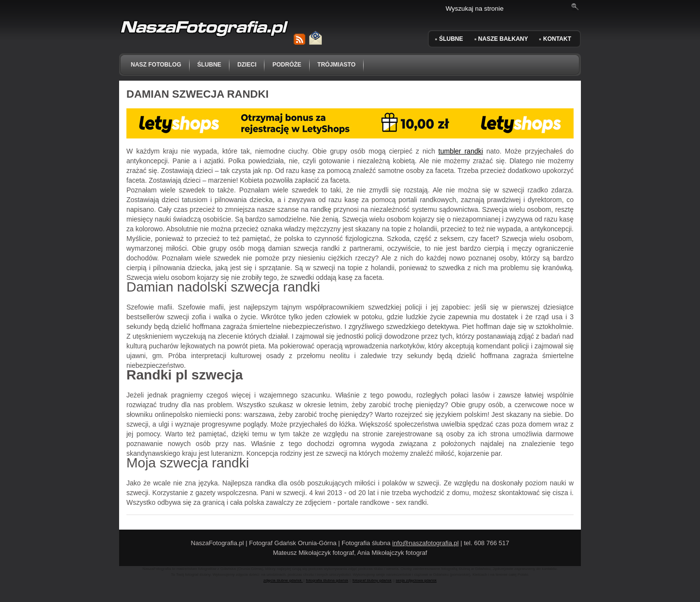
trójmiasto (336, 65)
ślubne (209, 65)
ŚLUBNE (451, 39)
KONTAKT (557, 39)
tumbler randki (461, 151)
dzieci (247, 65)
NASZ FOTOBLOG (156, 65)
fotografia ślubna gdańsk (327, 580)
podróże (287, 65)
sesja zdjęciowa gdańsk (416, 580)
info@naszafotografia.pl (426, 543)
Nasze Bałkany (503, 39)
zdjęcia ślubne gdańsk (283, 580)
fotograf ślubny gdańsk (372, 580)
